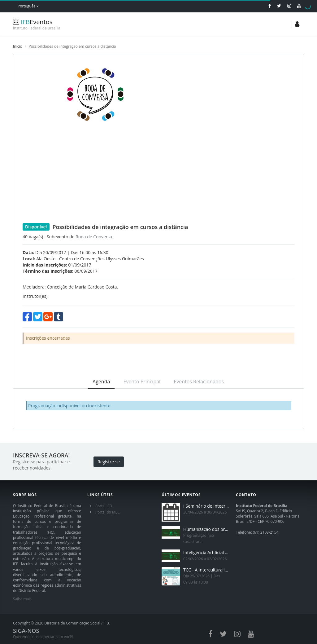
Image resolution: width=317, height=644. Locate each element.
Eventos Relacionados (199, 382)
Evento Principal (142, 382)
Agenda (101, 382)
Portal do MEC (108, 512)
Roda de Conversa (94, 237)
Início (18, 46)
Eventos (50, 24)
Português (28, 6)
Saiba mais (22, 599)
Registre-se (109, 462)
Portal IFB (104, 506)
